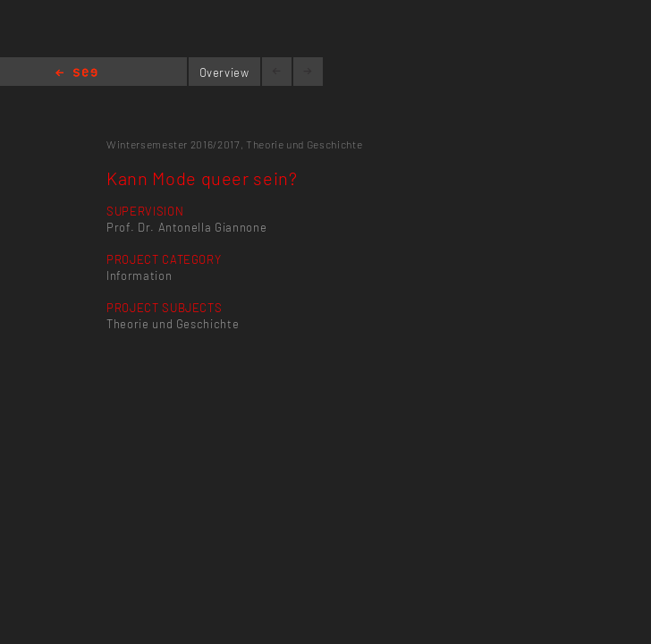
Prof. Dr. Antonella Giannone (186, 227)
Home (76, 74)
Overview (224, 72)
